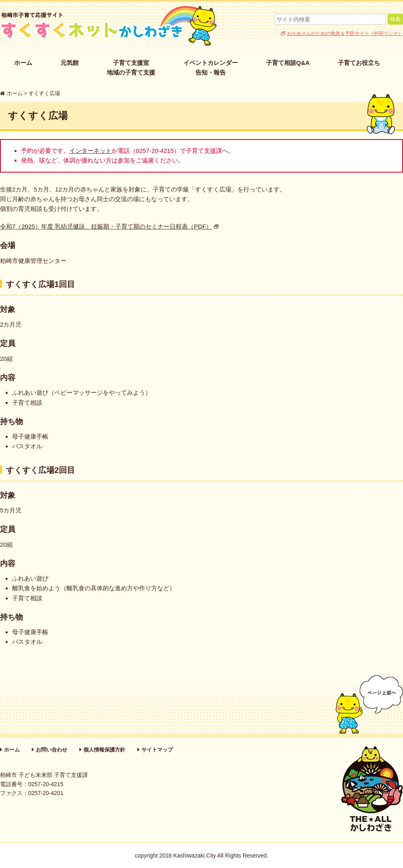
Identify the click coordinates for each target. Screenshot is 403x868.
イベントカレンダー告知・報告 (211, 68)
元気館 (70, 63)
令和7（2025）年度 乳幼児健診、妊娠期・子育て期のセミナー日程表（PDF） (106, 226)
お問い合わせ (52, 750)
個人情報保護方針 (104, 750)
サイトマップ (157, 750)
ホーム (23, 63)
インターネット (90, 151)
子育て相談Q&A (288, 63)
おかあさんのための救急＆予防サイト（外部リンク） (345, 33)
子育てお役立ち (359, 63)
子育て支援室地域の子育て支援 (131, 68)
